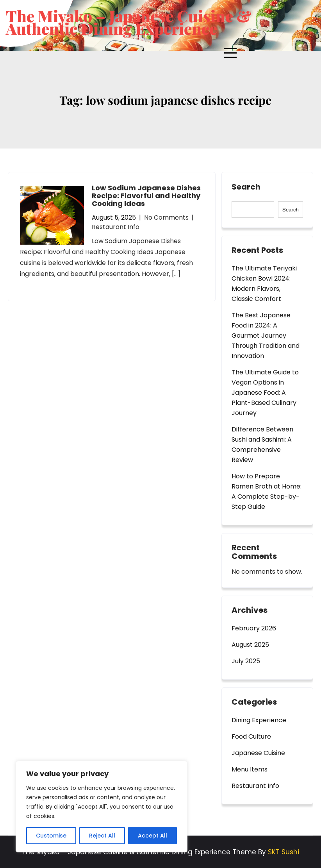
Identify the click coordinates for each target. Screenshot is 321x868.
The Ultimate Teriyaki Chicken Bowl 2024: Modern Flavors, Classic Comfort (264, 284)
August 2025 (250, 645)
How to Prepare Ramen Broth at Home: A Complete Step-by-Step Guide (267, 491)
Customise (51, 836)
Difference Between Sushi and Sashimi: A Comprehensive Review (262, 445)
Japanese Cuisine (258, 753)
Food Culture (251, 736)
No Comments (166, 217)
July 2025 (246, 661)
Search (246, 187)
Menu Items (250, 769)
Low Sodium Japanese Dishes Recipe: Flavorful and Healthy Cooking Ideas (146, 196)
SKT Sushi (284, 852)
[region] (102, 807)
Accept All (152, 836)
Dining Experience (259, 720)
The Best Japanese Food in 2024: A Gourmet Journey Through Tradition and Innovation (266, 336)
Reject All (102, 836)
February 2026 (254, 628)
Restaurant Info (116, 227)
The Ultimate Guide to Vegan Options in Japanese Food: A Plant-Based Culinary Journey (265, 393)
